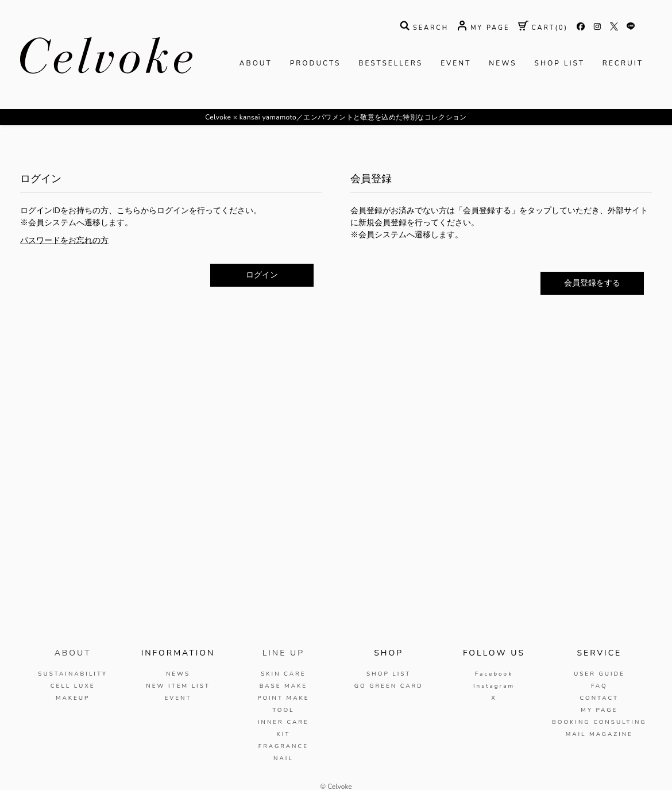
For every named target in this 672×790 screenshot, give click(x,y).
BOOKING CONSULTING (599, 722)
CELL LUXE (73, 686)
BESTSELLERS (391, 63)
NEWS (503, 63)
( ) (543, 28)
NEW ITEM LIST (178, 686)
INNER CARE (283, 722)
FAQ (599, 686)
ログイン (262, 275)
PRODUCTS (316, 63)
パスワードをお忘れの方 (64, 240)
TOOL (283, 710)
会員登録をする (592, 283)
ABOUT (256, 63)
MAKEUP (73, 698)
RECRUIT (623, 63)
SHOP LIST (560, 63)
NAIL (283, 758)
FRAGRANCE (283, 746)
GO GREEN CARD (389, 686)
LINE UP (283, 653)
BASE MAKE (283, 686)
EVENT (456, 63)
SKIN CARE (283, 674)
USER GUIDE (599, 674)
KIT (283, 734)
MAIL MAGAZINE (599, 734)
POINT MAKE (283, 698)
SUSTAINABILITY (73, 674)
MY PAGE (599, 710)
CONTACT (599, 698)
